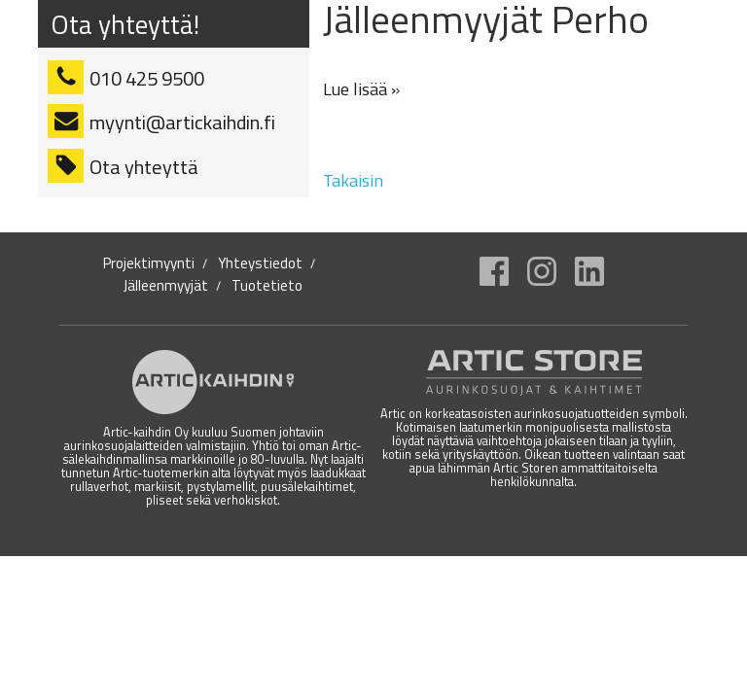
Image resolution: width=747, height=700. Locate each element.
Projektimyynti (149, 263)
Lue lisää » (361, 89)
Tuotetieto (267, 286)
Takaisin (353, 180)
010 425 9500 (147, 78)
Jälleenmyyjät (166, 286)
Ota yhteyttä (144, 167)
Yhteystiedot (260, 263)
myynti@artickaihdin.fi (182, 122)
